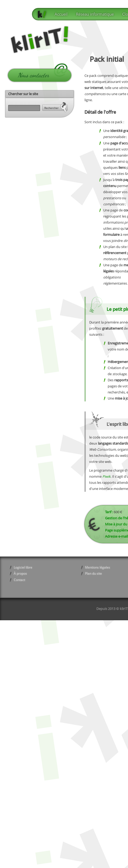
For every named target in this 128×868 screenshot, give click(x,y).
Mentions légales (98, 567)
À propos (20, 573)
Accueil (61, 14)
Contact (19, 580)
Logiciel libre (23, 567)
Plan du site (93, 573)
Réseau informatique (95, 14)
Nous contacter (33, 75)
